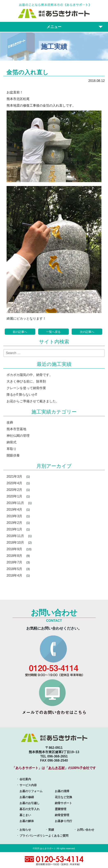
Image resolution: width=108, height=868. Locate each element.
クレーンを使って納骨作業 (26, 388)
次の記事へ (87, 332)
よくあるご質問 (58, 836)
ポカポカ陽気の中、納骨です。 (30, 375)
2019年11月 (15, 503)
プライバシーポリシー (34, 836)
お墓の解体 (27, 821)
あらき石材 (56, 768)
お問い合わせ (86, 830)
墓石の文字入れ (30, 809)
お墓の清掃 (62, 791)
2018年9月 (14, 549)
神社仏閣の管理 (18, 436)
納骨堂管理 (62, 815)
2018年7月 (14, 562)
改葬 (10, 422)
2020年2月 (14, 490)
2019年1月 (14, 529)
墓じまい (25, 815)
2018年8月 (14, 556)
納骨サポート (63, 803)
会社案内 (25, 779)
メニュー (54, 27)
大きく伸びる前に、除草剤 (26, 381)
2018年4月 (14, 575)
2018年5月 (14, 569)
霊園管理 (61, 809)
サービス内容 (28, 785)
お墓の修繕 (27, 797)
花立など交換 (63, 797)
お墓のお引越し (30, 803)
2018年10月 (15, 542)
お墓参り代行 (63, 821)
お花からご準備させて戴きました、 (33, 401)
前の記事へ (20, 332)
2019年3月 (14, 516)
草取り (11, 449)
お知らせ (25, 830)
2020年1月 (14, 496)
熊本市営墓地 (16, 429)
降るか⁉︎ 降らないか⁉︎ (22, 395)
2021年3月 (14, 476)
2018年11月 (15, 536)
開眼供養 (13, 455)
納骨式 (11, 442)
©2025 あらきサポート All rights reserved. (54, 848)
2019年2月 (14, 523)
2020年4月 (14, 483)
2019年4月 (14, 509)
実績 (51, 830)
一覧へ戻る (53, 332)
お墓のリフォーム (31, 791)
